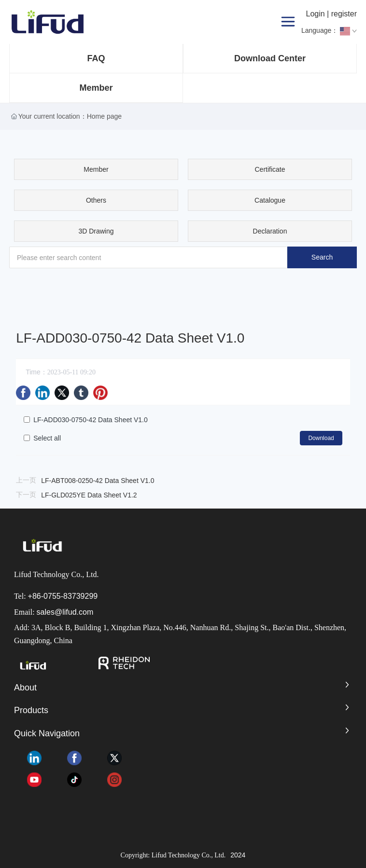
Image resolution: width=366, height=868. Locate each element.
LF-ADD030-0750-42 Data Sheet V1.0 (91, 420)
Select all (47, 438)
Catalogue (270, 200)
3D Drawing (96, 231)
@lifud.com (74, 612)
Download (321, 438)
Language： (329, 31)
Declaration (270, 231)
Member (96, 88)
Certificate (270, 169)
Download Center (270, 58)
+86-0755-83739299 (63, 596)
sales (46, 612)
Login (316, 14)
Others (96, 200)
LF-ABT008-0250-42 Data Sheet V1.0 (98, 481)
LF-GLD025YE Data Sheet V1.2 (89, 495)
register (344, 14)
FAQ (96, 58)
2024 (238, 855)
